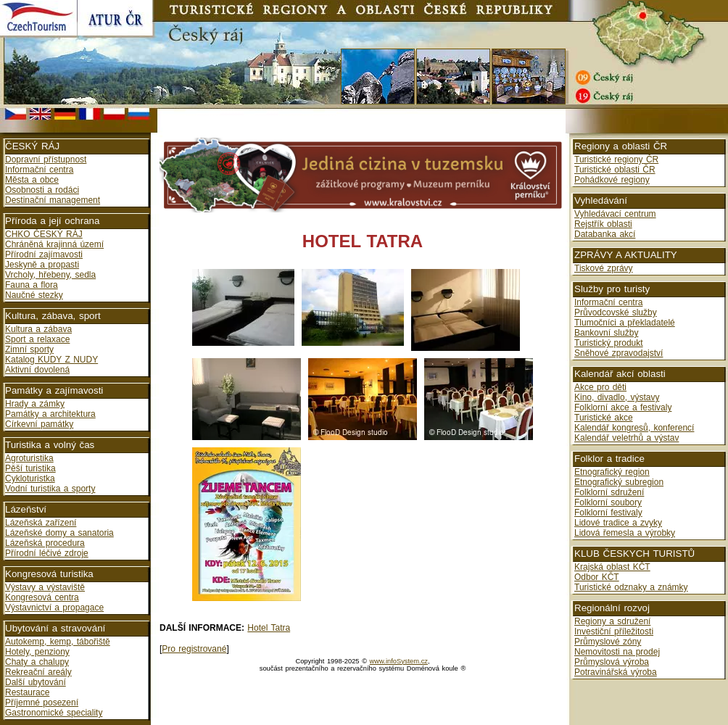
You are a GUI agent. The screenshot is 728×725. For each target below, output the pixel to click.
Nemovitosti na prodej (617, 652)
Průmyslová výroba (612, 662)
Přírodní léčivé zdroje (47, 553)
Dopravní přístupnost (46, 159)
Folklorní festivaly (608, 513)
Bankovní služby (606, 333)
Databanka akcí (605, 234)
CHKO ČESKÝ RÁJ (44, 234)
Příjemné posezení (42, 703)
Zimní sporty (29, 349)
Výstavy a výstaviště (45, 587)
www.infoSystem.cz (399, 661)
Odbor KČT (597, 577)
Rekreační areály (38, 672)
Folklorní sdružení (609, 492)
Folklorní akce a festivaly (623, 407)
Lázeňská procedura (45, 543)
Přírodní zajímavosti (44, 254)
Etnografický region (612, 472)
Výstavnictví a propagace (54, 608)
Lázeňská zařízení (41, 523)
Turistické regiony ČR (616, 159)
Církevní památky (39, 424)
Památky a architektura (50, 414)
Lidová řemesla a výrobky (625, 533)
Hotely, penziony (37, 652)
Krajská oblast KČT (612, 567)
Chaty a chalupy (37, 662)
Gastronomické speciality (54, 713)
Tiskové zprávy (604, 268)
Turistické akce (604, 418)
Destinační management (53, 200)
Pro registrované (194, 649)
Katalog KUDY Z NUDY (51, 360)
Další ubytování (36, 682)
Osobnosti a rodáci (42, 190)
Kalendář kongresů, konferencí (634, 428)
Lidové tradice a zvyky (618, 523)
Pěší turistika (30, 468)
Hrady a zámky (35, 404)
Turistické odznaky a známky (631, 587)
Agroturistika (29, 458)
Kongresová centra (42, 597)
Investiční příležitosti (614, 631)
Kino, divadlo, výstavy (617, 397)
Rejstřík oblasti (603, 224)
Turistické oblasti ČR (615, 170)
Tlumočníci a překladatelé (625, 323)
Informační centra (39, 170)
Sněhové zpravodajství (619, 353)
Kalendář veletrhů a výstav (626, 438)
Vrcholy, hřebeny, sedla (50, 275)
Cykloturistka (30, 478)
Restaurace (27, 692)
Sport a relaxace (37, 339)
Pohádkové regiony (612, 180)
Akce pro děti (600, 387)
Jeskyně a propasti (42, 265)
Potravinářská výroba (616, 672)
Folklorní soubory (608, 502)
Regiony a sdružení (612, 621)
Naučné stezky (34, 295)
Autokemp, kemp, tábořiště (58, 642)
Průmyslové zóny (608, 642)
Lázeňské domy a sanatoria (59, 533)
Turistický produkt (609, 343)
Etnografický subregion (619, 482)
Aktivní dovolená (37, 370)
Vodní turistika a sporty (50, 489)
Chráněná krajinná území (54, 244)
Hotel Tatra (269, 628)
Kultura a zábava (38, 329)
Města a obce (32, 180)
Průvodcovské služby (616, 312)
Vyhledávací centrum (615, 214)
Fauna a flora (32, 285)
